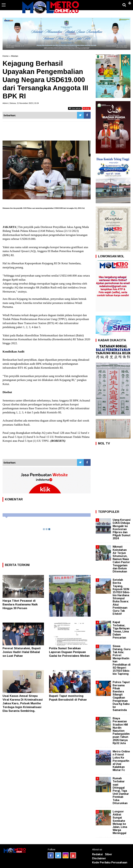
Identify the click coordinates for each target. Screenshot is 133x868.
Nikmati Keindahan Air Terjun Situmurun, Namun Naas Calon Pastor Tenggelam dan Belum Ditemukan (121, 559)
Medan (15, 56)
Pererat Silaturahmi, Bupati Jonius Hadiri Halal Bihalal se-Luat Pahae (22, 652)
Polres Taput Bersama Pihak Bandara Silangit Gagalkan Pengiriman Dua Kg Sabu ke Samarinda (121, 696)
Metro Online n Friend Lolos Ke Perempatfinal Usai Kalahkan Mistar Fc (121, 761)
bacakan (75, 108)
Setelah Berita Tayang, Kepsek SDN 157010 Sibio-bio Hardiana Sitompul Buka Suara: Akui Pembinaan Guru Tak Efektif (121, 597)
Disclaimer (99, 858)
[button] (130, 2)
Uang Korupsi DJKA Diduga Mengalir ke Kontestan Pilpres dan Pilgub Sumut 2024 (122, 529)
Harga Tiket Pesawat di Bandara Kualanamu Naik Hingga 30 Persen (20, 604)
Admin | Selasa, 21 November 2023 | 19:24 (21, 103)
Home (6, 56)
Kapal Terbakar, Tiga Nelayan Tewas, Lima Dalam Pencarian (121, 630)
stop (87, 108)
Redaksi (97, 854)
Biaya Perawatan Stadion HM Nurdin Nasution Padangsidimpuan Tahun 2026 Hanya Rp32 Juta (121, 731)
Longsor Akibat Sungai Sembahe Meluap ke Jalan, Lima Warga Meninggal (120, 822)
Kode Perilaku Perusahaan (110, 862)
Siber (109, 854)
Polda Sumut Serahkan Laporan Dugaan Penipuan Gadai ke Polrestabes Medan (69, 652)
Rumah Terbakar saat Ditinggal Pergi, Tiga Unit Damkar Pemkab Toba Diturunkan (121, 791)
